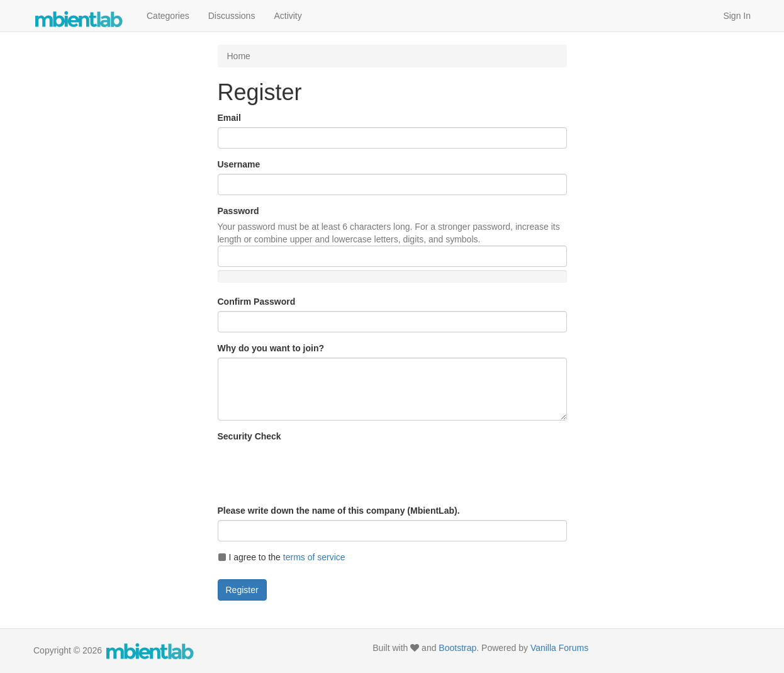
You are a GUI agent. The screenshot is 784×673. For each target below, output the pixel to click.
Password (238, 211)
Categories (168, 16)
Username (239, 164)
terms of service (314, 557)
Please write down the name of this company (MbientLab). (339, 511)
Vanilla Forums (559, 648)
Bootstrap (457, 648)
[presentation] (313, 470)
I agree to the (282, 557)
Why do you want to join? (271, 348)
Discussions (232, 16)
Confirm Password (257, 302)
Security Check (249, 436)
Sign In (737, 16)
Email (229, 118)
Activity (288, 16)
